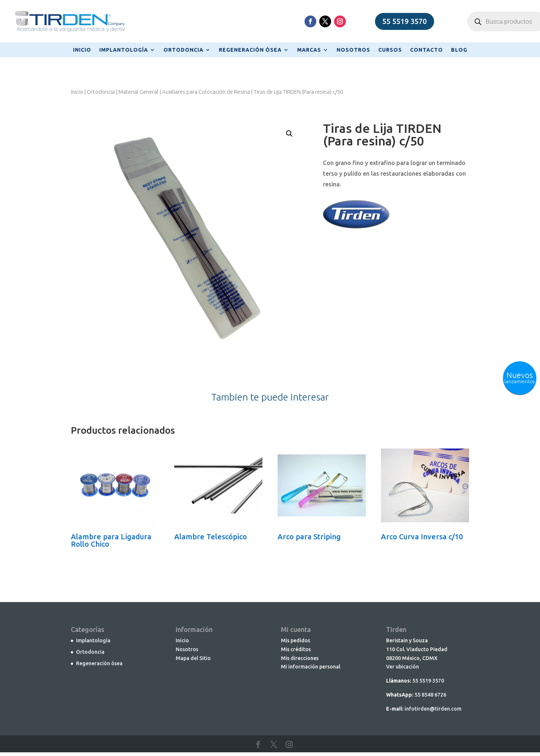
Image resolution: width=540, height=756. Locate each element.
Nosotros (187, 649)
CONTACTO (427, 50)
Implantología (93, 640)
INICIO (82, 50)
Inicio (77, 92)
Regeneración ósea (99, 663)
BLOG (459, 50)
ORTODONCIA (183, 50)
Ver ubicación (403, 667)
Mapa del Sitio (193, 658)
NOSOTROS (353, 50)
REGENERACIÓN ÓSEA (250, 50)
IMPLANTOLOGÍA (124, 50)
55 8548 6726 (430, 695)
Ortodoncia (101, 92)
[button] (289, 134)
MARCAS (309, 50)
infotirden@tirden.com (433, 709)
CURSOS (390, 50)
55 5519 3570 (405, 21)
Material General (138, 92)
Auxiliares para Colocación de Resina (206, 92)
